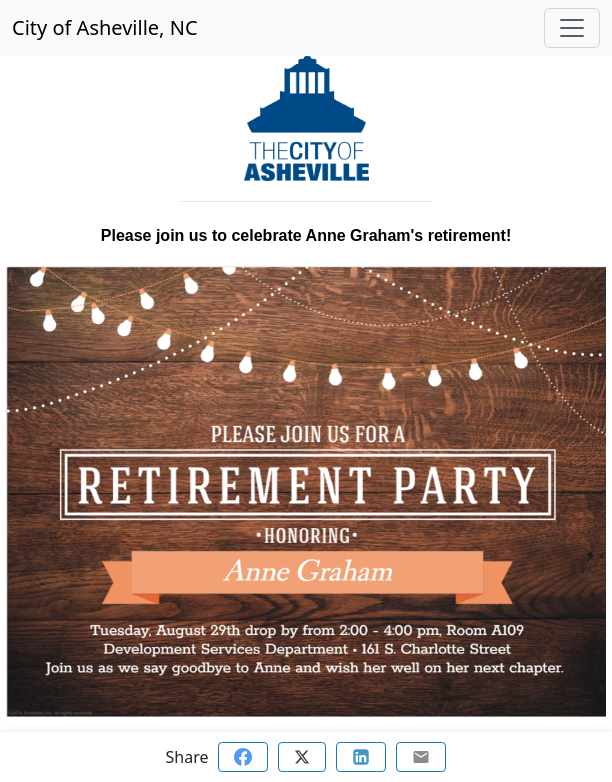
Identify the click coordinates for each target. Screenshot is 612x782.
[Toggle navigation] (572, 28)
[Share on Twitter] (302, 757)
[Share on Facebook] (243, 757)
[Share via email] (421, 757)
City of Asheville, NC (105, 27)
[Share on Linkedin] (361, 757)
